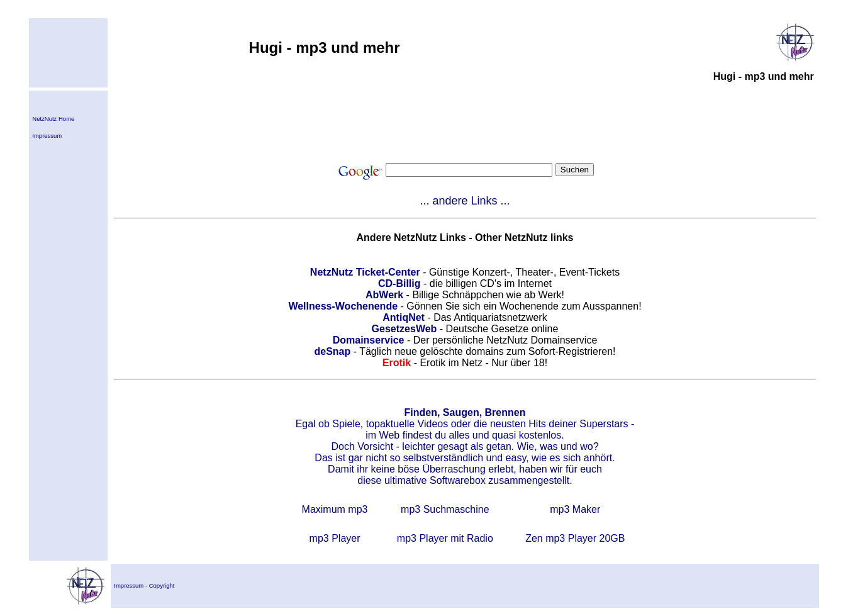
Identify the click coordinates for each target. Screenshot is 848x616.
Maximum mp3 (335, 509)
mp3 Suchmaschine (445, 509)
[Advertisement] (465, 122)
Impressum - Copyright (144, 585)
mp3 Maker (575, 509)
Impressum (47, 136)
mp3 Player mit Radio (445, 538)
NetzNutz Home (53, 119)
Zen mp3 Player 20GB (575, 538)
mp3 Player (335, 538)
